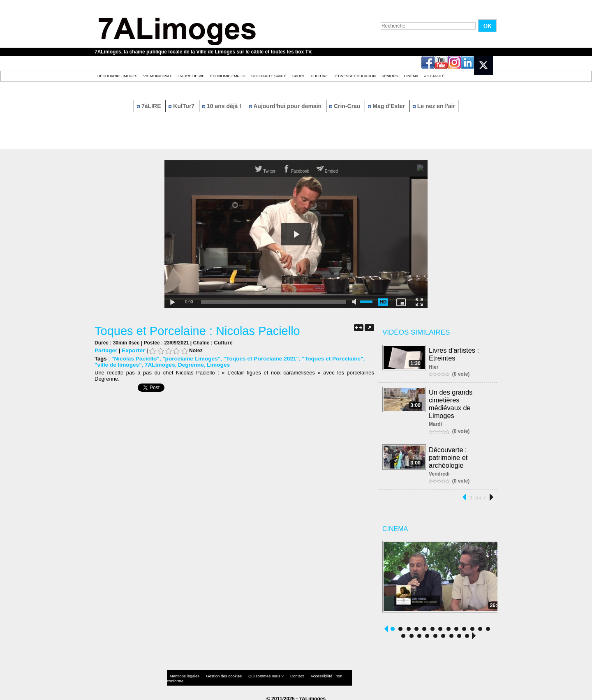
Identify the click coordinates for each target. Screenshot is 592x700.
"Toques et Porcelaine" (322, 358)
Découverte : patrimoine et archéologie (449, 454)
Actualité (435, 76)
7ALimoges (142, 364)
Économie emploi (228, 76)
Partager (105, 350)
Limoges (198, 364)
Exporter (132, 350)
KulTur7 (182, 106)
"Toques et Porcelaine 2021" (254, 358)
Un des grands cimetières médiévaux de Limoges (451, 402)
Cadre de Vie (192, 76)
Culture (319, 76)
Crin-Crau (346, 106)
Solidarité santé (269, 76)
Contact (280, 673)
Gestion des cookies (216, 673)
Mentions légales (183, 673)
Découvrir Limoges (118, 76)
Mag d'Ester (387, 106)
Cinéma (411, 76)
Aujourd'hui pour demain (286, 106)
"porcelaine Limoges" (188, 358)
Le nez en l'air (434, 106)
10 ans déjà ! (223, 106)
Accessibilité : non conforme (312, 673)
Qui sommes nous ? (253, 673)
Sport (299, 76)
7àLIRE (150, 106)
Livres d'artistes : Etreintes (454, 354)
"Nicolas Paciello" (134, 358)
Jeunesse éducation (355, 76)
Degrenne (172, 364)
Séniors (390, 76)
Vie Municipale (158, 76)
